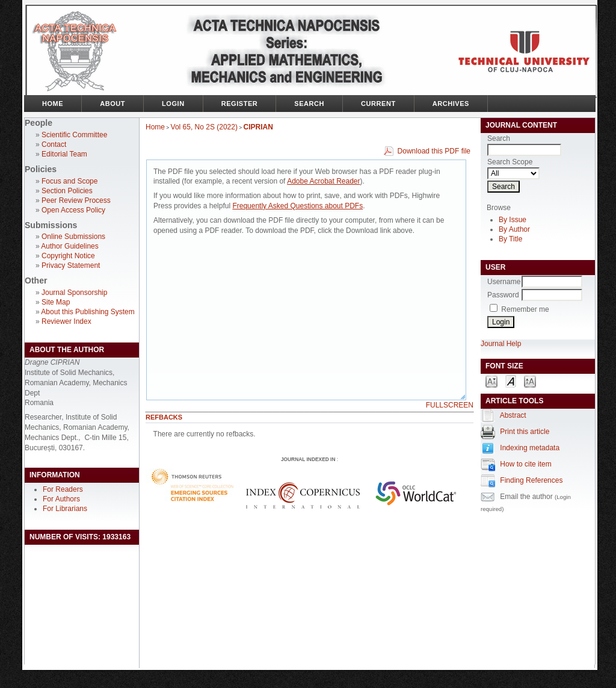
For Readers (63, 489)
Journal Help (501, 344)
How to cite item (525, 464)
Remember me (525, 309)
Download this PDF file (434, 151)
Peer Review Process (76, 200)
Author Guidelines (69, 246)
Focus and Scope (69, 181)
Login (173, 104)
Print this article (525, 432)
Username (504, 282)
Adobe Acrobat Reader (323, 181)
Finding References (531, 480)
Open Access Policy (73, 210)
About (112, 104)
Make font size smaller (491, 381)
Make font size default (511, 381)
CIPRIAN (258, 127)
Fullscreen (450, 405)
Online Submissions (73, 237)
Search (309, 104)
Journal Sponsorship (74, 293)
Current (378, 104)
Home (53, 104)
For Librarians (65, 509)
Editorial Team (64, 154)
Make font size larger (530, 381)
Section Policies (67, 191)
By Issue (513, 220)
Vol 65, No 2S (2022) (204, 127)
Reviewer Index (66, 321)
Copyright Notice (68, 256)
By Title (510, 239)
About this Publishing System (88, 312)
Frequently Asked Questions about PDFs (297, 206)
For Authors (61, 499)
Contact (54, 144)
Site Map (56, 302)
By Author (514, 229)
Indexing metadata (530, 448)
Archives (451, 104)
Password (503, 295)
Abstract (513, 415)
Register (240, 104)
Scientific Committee (74, 135)
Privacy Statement (71, 265)
